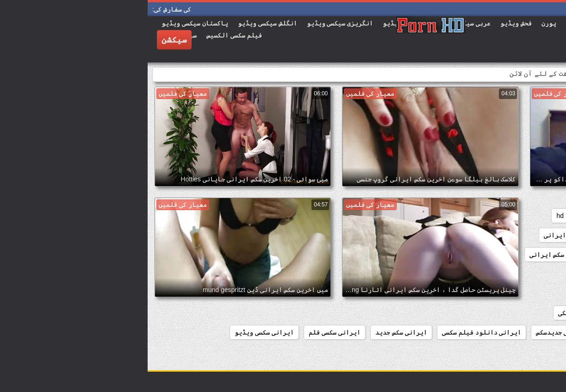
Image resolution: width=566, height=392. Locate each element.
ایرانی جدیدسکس (413, 332)
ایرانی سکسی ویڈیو (117, 332)
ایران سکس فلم (479, 313)
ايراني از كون (451, 293)
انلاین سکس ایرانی (460, 274)
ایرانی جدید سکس (479, 332)
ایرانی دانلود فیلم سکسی (334, 332)
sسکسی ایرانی (417, 235)
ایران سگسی (537, 332)
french (480, 216)
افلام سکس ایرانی (529, 274)
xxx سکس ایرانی (532, 255)
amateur (543, 216)
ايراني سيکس (535, 313)
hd (412, 216)
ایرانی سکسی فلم (187, 332)
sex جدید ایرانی (478, 235)
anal (510, 216)
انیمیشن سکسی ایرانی (522, 293)
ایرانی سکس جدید (254, 332)
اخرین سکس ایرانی (410, 255)
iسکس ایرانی (537, 235)
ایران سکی (426, 313)
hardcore (444, 216)
